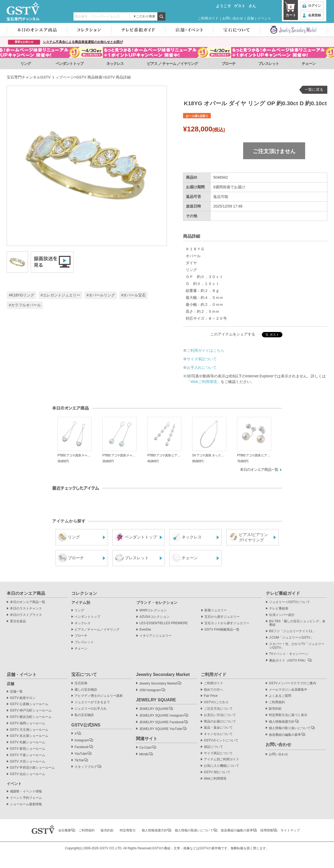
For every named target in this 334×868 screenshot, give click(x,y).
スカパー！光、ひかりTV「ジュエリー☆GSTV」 (297, 646)
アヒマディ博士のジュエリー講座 (99, 696)
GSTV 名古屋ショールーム (29, 736)
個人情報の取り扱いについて (290, 728)
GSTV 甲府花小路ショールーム (32, 768)
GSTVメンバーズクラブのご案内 (292, 683)
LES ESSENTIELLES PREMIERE (164, 623)
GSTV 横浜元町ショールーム (31, 717)
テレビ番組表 (279, 609)
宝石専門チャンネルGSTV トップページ (40, 77)
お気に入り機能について (222, 766)
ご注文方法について (218, 709)
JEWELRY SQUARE (154, 709)
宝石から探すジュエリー (222, 617)
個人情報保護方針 (282, 722)
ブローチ (228, 64)
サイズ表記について (218, 753)
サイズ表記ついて (202, 359)
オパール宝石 (134, 295)
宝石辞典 (81, 683)
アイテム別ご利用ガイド (222, 759)
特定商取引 (128, 830)
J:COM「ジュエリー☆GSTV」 (291, 638)
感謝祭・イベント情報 (26, 791)
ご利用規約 (277, 702)
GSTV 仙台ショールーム (28, 774)
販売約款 (275, 709)
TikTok (79, 760)
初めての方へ (213, 690)
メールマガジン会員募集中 (288, 690)
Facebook (82, 747)
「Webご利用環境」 (204, 382)
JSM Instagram (150, 690)
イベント (264, 18)
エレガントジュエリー (61, 295)
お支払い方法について (220, 715)
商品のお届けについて (220, 722)
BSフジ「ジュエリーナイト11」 (292, 631)
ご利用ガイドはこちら (205, 350)
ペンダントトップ (69, 64)
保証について (213, 747)
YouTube (81, 754)
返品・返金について (218, 728)
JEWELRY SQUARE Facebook (161, 722)
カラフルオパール (26, 305)
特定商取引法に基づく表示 (288, 715)
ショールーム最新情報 (26, 804)
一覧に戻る (314, 89)
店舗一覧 (16, 692)
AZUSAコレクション (154, 617)
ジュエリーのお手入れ (91, 709)
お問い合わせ (233, 18)
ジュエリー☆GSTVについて (290, 602)
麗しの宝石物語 (86, 690)
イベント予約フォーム (26, 798)
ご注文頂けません (274, 151)
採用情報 (267, 830)
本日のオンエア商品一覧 (259, 470)
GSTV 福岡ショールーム (28, 723)
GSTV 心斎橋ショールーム (29, 704)
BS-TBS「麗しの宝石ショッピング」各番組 (297, 623)
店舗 (250, 18)
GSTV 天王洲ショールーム (29, 730)
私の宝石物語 (84, 715)
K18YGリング (23, 295)
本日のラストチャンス (26, 609)
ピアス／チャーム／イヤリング (97, 630)
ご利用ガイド (208, 18)
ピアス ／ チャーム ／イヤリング (172, 64)
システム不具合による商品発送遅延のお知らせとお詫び (83, 42)
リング (26, 64)
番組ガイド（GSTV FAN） (288, 660)
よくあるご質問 (280, 696)
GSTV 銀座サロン (23, 698)
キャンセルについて (218, 734)
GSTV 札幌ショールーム (28, 742)
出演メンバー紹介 (282, 615)
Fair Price (211, 696)
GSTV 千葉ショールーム (28, 755)
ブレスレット (269, 64)
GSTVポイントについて (221, 740)
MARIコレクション (153, 610)
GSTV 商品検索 (89, 77)
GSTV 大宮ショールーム (28, 762)
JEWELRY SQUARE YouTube (161, 729)
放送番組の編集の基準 (285, 735)
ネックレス (115, 64)
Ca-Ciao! (145, 748)
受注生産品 (18, 621)
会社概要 (65, 830)
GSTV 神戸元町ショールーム (31, 711)
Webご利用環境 (215, 779)
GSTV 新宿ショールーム (28, 749)
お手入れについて (202, 367)
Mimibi (144, 754)
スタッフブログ (86, 767)
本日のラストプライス (26, 615)
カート (291, 11)
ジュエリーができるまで (92, 702)
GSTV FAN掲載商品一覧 (222, 630)
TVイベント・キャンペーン (289, 654)
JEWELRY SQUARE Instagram (162, 715)
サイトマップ (290, 830)
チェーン (309, 64)
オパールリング (102, 295)
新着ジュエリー (216, 610)
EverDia (145, 630)
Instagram (82, 740)
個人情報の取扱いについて (194, 830)
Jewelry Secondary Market (158, 683)
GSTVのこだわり (216, 702)
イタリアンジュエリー (156, 636)
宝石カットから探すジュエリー (227, 623)
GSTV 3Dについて (217, 772)
